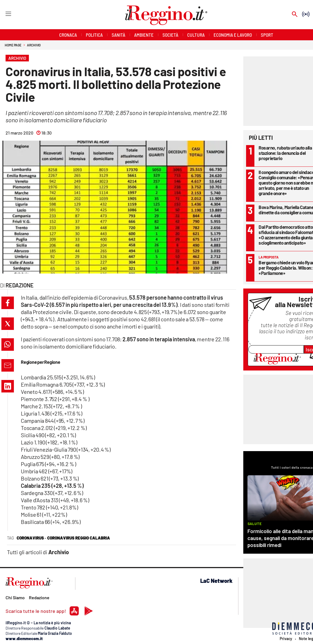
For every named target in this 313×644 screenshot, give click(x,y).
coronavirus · (31, 538)
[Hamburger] (3, 13)
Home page (13, 45)
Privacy (286, 639)
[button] (8, 303)
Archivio (34, 45)
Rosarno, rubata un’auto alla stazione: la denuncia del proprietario (285, 153)
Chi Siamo (15, 597)
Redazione (39, 597)
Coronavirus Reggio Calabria (79, 538)
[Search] (295, 15)
